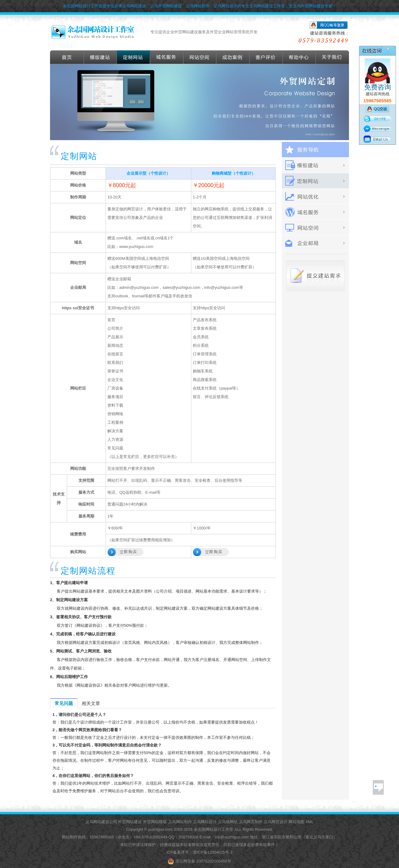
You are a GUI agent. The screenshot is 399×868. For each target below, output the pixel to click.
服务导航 (315, 150)
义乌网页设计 (275, 822)
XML (309, 822)
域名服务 (167, 57)
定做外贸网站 (133, 57)
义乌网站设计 (205, 822)
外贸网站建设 (130, 822)
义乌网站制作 (180, 822)
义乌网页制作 (251, 822)
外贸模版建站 (100, 57)
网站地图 (297, 822)
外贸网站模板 (155, 822)
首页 (67, 57)
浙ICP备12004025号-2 (213, 852)
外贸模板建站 (315, 165)
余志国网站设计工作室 (214, 829)
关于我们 (332, 57)
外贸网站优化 (315, 196)
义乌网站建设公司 (101, 822)
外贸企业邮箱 (315, 243)
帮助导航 (299, 57)
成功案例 (233, 57)
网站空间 (200, 57)
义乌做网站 (228, 822)
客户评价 (266, 57)
